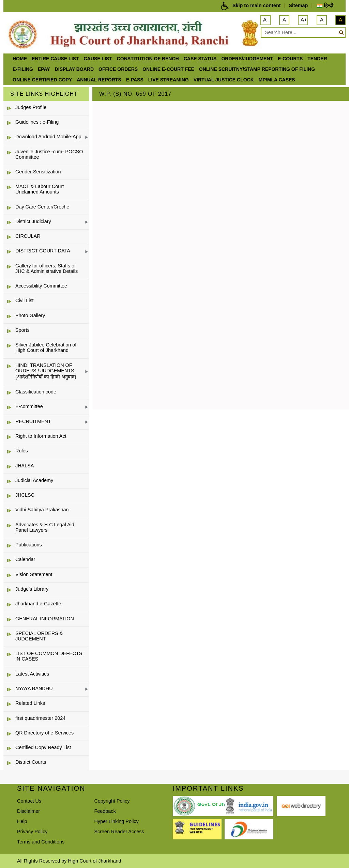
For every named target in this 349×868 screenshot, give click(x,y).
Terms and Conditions (41, 842)
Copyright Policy (112, 801)
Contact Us (29, 801)
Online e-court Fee (168, 69)
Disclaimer (28, 811)
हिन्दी (325, 5)
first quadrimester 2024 (40, 718)
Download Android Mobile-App (48, 137)
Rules (22, 451)
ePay (44, 69)
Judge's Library (32, 589)
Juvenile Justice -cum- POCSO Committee (49, 154)
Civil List (25, 300)
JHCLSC (25, 495)
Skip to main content (257, 5)
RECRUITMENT (33, 421)
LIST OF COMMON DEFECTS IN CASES (49, 656)
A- (266, 20)
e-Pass (135, 80)
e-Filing (23, 69)
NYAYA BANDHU (34, 688)
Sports (22, 330)
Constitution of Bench (148, 59)
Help (22, 821)
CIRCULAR (28, 236)
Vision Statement (34, 574)
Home (20, 59)
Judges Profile (31, 107)
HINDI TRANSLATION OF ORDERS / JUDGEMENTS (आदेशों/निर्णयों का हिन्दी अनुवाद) (46, 371)
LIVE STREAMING (169, 80)
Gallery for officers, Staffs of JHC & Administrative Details (47, 268)
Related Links (30, 703)
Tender (317, 59)
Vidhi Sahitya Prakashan (42, 510)
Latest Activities (32, 674)
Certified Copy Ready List (43, 747)
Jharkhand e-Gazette (38, 604)
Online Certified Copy (42, 80)
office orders (118, 69)
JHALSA (25, 466)
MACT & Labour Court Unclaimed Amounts (40, 189)
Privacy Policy (32, 832)
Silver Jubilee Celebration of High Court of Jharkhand (46, 347)
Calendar (25, 559)
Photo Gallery (30, 315)
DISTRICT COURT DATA (43, 251)
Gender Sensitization (38, 172)
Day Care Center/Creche (42, 207)
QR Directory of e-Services (44, 733)
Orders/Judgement (247, 59)
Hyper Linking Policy (116, 821)
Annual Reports (99, 80)
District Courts (31, 762)
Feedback (105, 811)
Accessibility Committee (41, 286)
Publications (29, 545)
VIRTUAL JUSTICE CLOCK (224, 80)
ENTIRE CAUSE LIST (55, 59)
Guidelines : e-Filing (37, 122)
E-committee (29, 406)
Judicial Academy (34, 480)
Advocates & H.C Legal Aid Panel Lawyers (45, 527)
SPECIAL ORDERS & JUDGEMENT (39, 636)
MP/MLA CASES (277, 80)
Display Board (74, 69)
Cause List (98, 59)
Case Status (200, 59)
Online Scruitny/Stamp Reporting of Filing (257, 69)
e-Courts (290, 59)
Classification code (36, 392)
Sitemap (298, 5)
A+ (304, 20)
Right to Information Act (41, 436)
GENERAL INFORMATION (45, 619)
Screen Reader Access (119, 832)
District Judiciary (33, 221)
